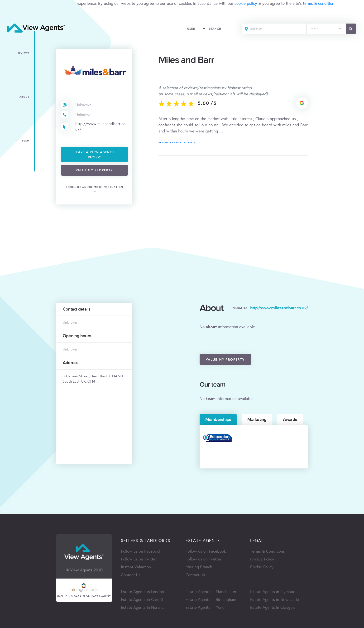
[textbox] (326, 27)
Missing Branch (199, 567)
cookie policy (246, 3)
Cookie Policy (262, 567)
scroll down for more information (94, 187)
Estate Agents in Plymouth (273, 592)
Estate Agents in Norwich (143, 607)
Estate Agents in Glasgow (273, 607)
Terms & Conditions (268, 551)
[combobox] (326, 29)
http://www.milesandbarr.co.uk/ (101, 127)
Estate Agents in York (205, 607)
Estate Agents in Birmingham (211, 600)
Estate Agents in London (142, 592)
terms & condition (319, 3)
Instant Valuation (136, 567)
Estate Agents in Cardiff (142, 600)
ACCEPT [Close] (9, 14)
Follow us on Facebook (141, 551)
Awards (290, 419)
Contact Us (131, 575)
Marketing (257, 419)
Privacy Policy (262, 559)
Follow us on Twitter (139, 559)
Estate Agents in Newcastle (275, 600)
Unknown (83, 105)
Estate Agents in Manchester (211, 592)
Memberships (218, 419)
